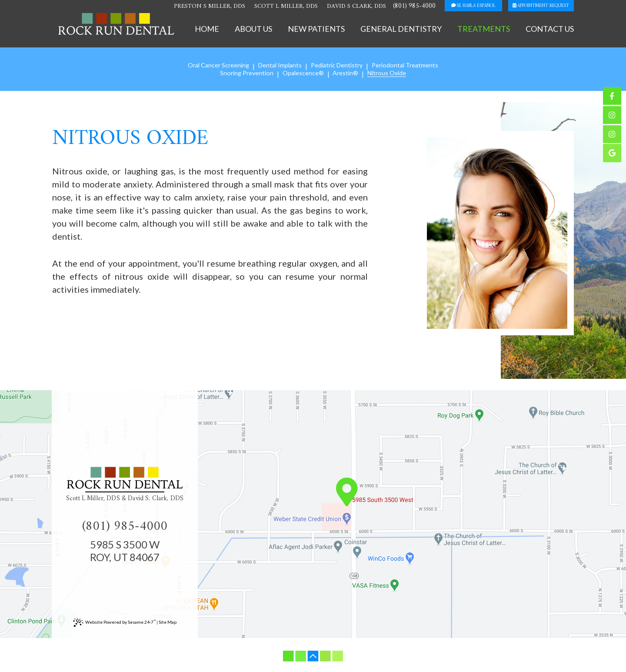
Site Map (168, 623)
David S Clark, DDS (344, 7)
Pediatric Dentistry (338, 65)
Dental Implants (279, 65)
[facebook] (612, 97)
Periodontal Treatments (408, 65)
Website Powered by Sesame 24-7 (114, 624)
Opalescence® (304, 73)
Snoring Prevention (247, 73)
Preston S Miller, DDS (193, 7)
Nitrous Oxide (387, 73)
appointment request (539, 6)
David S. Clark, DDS (156, 500)
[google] (612, 158)
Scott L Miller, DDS (271, 7)
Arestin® (346, 73)
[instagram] (612, 117)
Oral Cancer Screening (216, 65)
